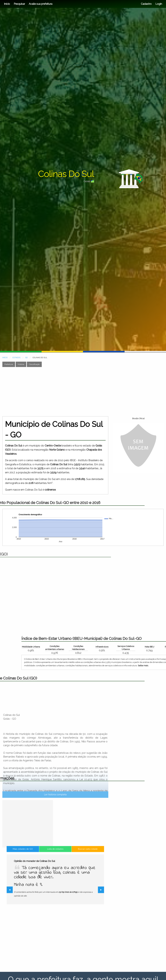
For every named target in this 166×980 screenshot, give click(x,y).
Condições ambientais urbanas (146, 648)
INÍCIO (5, 358)
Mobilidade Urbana (123, 647)
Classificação (34, 364)
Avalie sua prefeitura (41, 4)
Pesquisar (19, 4)
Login (158, 4)
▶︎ (83, 890)
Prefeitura (9, 364)
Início (7, 4)
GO (26, 358)
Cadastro (146, 4)
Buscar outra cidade (74, 867)
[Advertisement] (61, 392)
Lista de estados (55, 867)
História (21, 364)
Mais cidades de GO (37, 867)
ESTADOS (16, 358)
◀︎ (30, 890)
